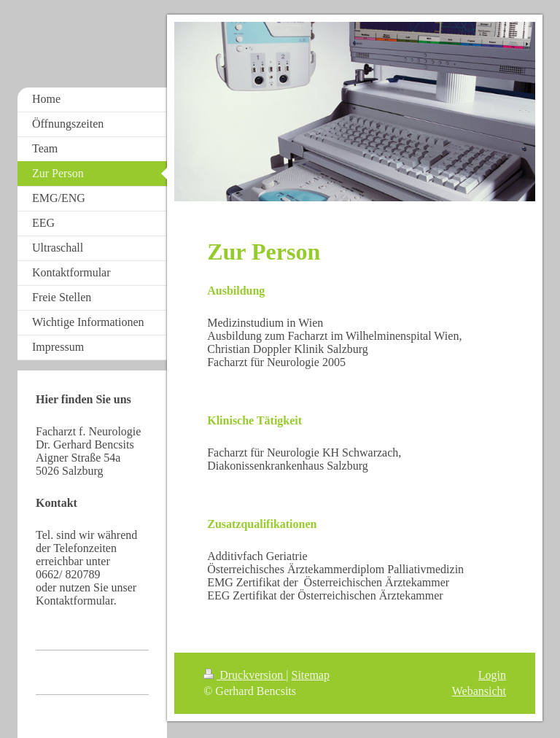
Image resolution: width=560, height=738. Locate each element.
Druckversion (245, 675)
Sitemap (311, 675)
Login (492, 675)
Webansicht (479, 691)
